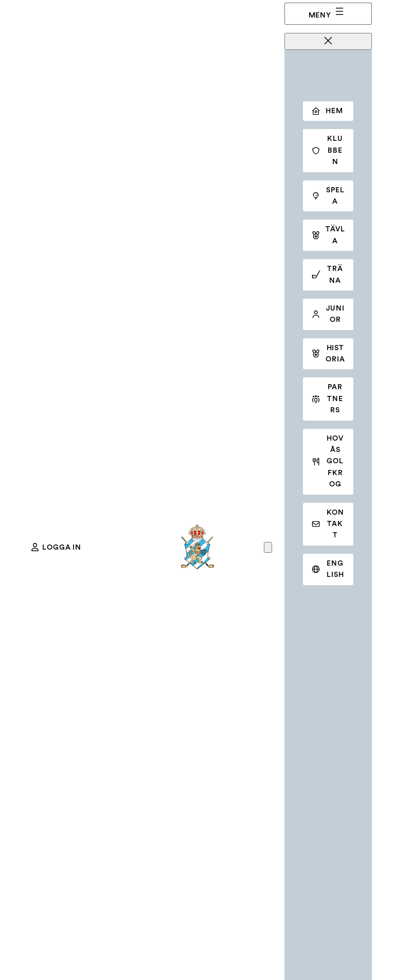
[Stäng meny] (328, 41)
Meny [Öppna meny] (327, 12)
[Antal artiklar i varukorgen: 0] (268, 547)
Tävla (328, 235)
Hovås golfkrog (327, 462)
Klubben (327, 150)
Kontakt (328, 524)
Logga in (56, 547)
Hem (327, 111)
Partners (327, 399)
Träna (327, 275)
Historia (328, 354)
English (328, 569)
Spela (328, 196)
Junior (328, 314)
